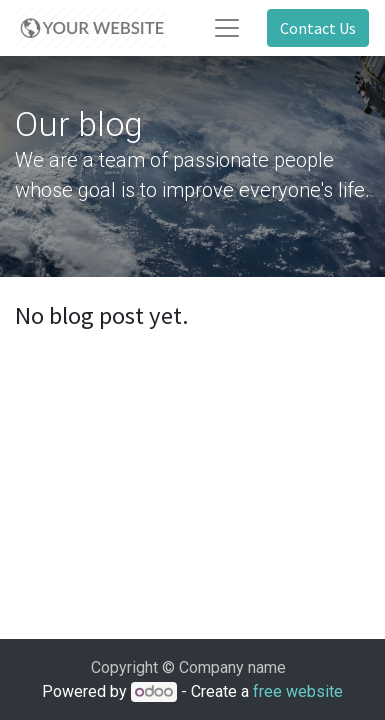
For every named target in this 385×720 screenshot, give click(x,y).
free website (298, 691)
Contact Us (318, 28)
